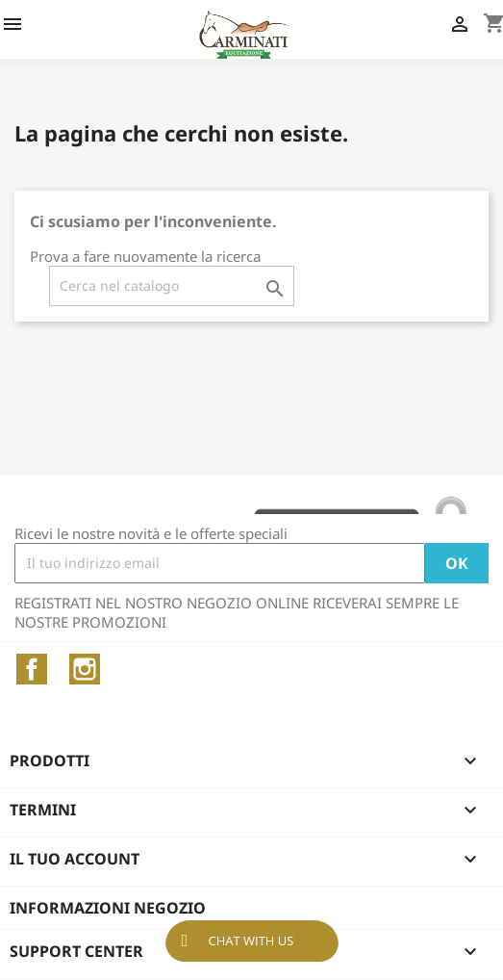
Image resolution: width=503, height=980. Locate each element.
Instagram (85, 669)
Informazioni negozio (108, 908)
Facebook (32, 669)
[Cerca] (172, 286)
